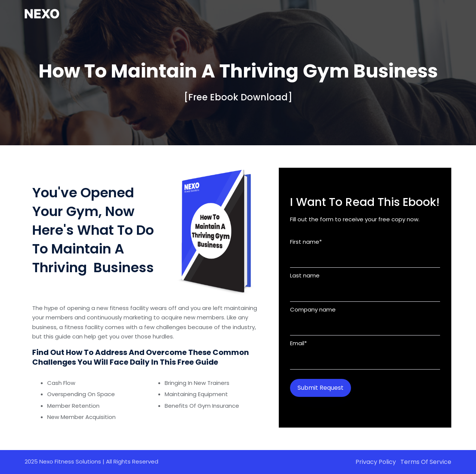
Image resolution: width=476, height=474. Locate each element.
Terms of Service (426, 462)
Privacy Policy (376, 462)
